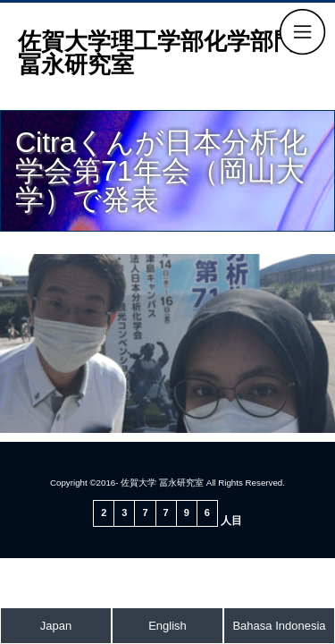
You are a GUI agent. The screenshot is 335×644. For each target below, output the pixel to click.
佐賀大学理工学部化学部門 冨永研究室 (169, 53)
